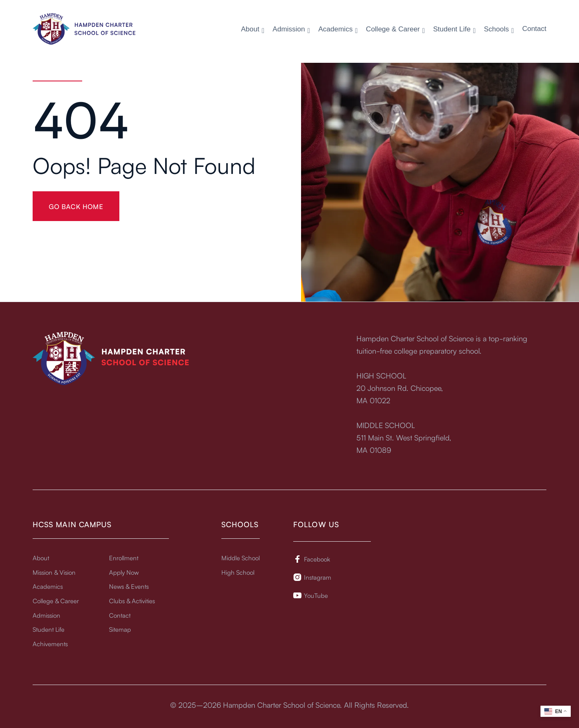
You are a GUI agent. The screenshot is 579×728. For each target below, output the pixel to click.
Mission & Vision (54, 572)
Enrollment (124, 558)
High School (238, 572)
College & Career (56, 601)
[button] (253, 30)
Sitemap (120, 629)
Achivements (50, 644)
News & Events (129, 586)
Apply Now (124, 572)
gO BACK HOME (76, 206)
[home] (84, 29)
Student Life (49, 629)
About (41, 558)
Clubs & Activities (132, 601)
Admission (46, 615)
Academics (48, 586)
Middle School (241, 558)
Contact (534, 29)
